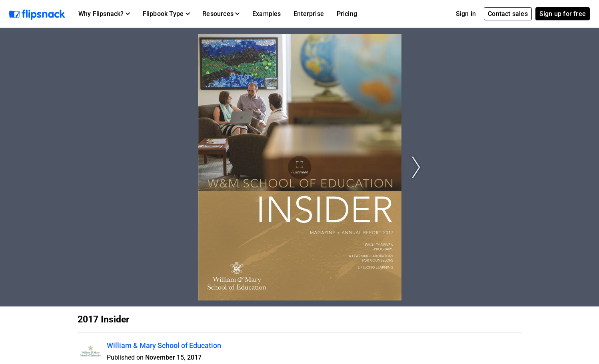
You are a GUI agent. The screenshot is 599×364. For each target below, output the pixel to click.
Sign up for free (563, 14)
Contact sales (508, 14)
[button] (104, 14)
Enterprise (309, 14)
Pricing (347, 14)
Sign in (466, 14)
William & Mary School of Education (164, 345)
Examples (267, 14)
